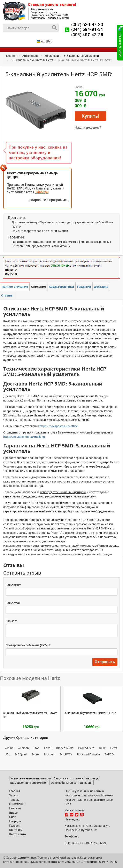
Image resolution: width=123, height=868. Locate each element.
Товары (14, 800)
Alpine (9, 748)
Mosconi (50, 754)
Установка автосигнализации (31, 778)
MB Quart (21, 754)
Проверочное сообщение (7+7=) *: (28, 645)
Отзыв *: (11, 621)
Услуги (14, 795)
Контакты (16, 830)
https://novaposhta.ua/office (59, 426)
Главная (15, 791)
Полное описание (15, 287)
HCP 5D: (90, 713)
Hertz (114, 748)
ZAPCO (109, 754)
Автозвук (92, 778)
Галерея (15, 825)
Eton (36, 748)
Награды (15, 821)
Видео (13, 813)
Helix (102, 748)
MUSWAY (66, 754)
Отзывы (7, 295)
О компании (17, 804)
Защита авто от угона (68, 778)
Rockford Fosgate (88, 754)
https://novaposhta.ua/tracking (24, 437)
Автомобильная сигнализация (72, 783)
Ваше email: (13, 603)
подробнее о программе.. (49, 200)
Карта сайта (18, 834)
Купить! (90, 116)
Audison (23, 748)
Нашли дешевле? (88, 127)
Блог (12, 817)
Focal (48, 748)
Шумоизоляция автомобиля (29, 783)
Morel (36, 754)
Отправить (105, 662)
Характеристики (61, 287)
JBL (8, 754)
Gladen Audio (65, 748)
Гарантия (84, 287)
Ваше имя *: (13, 585)
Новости (15, 808)
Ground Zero (86, 748)
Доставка (101, 287)
